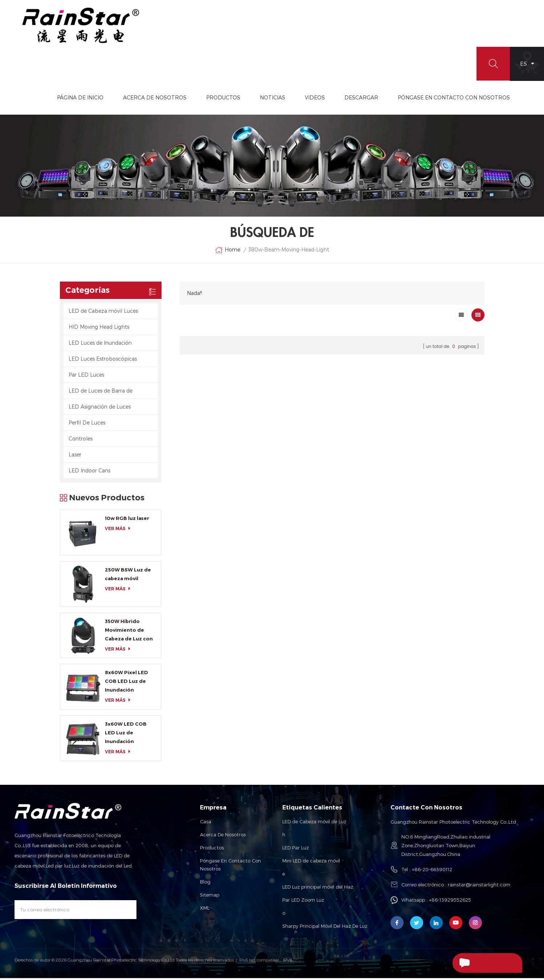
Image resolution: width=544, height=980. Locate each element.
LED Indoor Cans (89, 473)
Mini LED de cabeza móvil (311, 862)
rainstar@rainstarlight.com (479, 886)
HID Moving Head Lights (99, 329)
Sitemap (210, 897)
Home (228, 252)
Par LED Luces (86, 377)
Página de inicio (114, 99)
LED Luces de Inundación (100, 345)
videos (349, 99)
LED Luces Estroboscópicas (103, 361)
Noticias (307, 99)
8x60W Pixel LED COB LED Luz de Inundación (126, 683)
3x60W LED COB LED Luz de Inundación (126, 735)
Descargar (395, 99)
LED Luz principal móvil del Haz (318, 889)
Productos (257, 99)
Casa (206, 823)
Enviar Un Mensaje (482, 963)
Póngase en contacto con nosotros (230, 866)
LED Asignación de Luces (100, 409)
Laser (75, 457)
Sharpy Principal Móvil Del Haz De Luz (325, 928)
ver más (120, 531)
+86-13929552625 (450, 902)
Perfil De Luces (87, 425)
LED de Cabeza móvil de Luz (314, 823)
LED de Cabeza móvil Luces (103, 313)
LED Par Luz (296, 849)
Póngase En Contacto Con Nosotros (488, 99)
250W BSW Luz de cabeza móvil (128, 576)
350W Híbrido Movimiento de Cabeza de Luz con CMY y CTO (129, 632)
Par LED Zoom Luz (303, 902)
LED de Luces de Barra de (101, 393)
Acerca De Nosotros (189, 99)
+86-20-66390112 (432, 871)
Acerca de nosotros (223, 836)
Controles (81, 441)
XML (205, 910)
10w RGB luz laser (127, 520)
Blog (205, 883)
